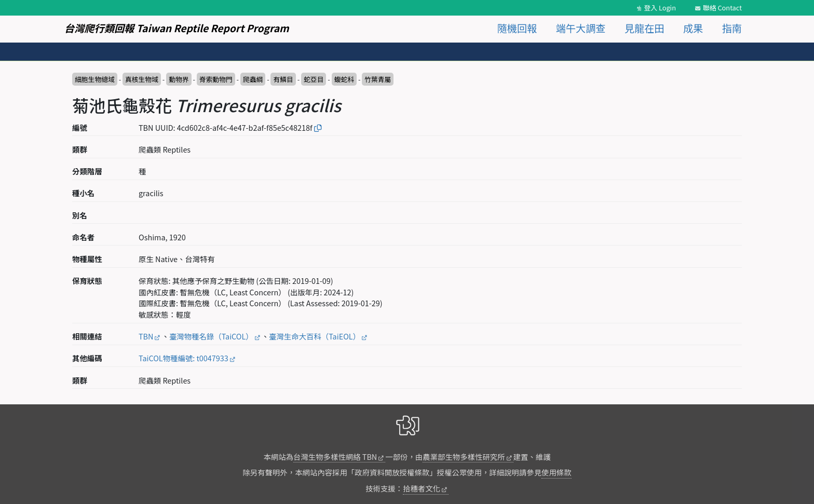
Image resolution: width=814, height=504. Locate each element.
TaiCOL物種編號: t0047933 (184, 358)
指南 (732, 28)
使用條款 (557, 472)
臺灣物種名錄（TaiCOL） (211, 336)
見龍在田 (645, 28)
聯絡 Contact (722, 8)
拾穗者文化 (422, 488)
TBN (146, 336)
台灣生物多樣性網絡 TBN (335, 457)
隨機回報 (517, 28)
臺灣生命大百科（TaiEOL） (315, 336)
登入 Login (660, 8)
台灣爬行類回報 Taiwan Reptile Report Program (177, 28)
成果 (693, 28)
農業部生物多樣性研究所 (464, 457)
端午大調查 (581, 28)
